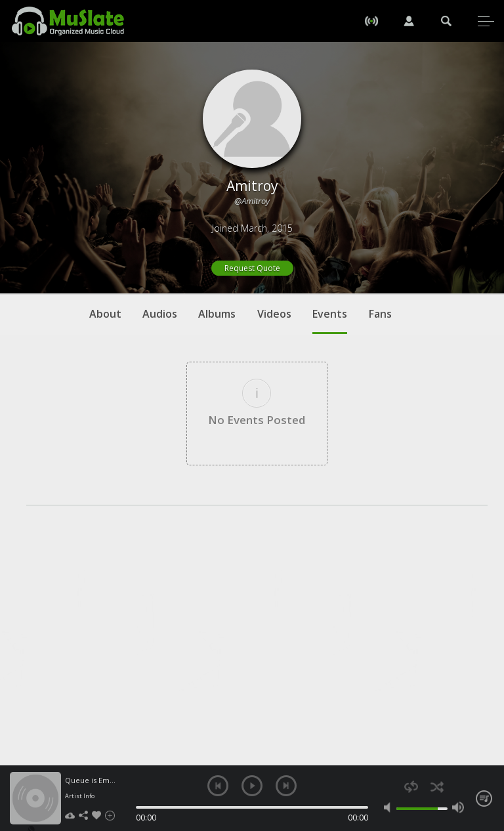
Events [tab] (330, 320)
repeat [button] (411, 787)
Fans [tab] (380, 314)
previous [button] (218, 786)
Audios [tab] (160, 314)
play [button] (252, 786)
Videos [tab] (274, 314)
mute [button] (390, 807)
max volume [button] (458, 807)
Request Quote (252, 268)
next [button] (286, 786)
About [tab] (105, 314)
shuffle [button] (437, 787)
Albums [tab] (217, 314)
